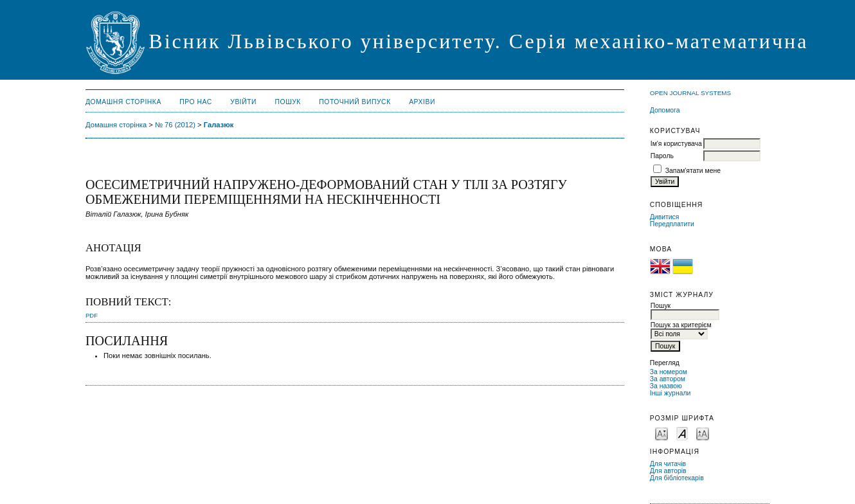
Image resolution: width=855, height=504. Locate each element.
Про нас (196, 102)
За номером (669, 372)
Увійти (243, 102)
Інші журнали (670, 393)
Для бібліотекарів (677, 478)
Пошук (288, 102)
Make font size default (682, 433)
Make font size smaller (661, 433)
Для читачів (668, 464)
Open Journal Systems (690, 93)
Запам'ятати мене (693, 171)
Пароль (662, 156)
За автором (668, 379)
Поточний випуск (355, 102)
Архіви (422, 102)
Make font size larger (703, 433)
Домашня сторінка (123, 102)
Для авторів (668, 471)
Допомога (665, 110)
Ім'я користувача (676, 144)
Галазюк (219, 125)
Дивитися (665, 217)
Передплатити (672, 224)
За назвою (666, 386)
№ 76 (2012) (175, 125)
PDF (92, 315)
